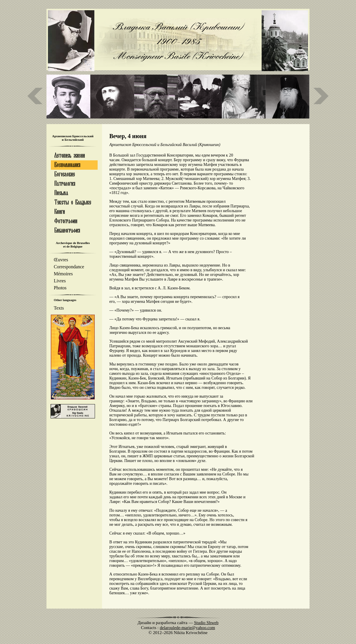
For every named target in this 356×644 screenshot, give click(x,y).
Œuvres (61, 260)
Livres (60, 281)
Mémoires (63, 274)
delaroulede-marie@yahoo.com (187, 628)
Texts (59, 308)
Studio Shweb (206, 623)
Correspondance (69, 267)
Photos (60, 288)
